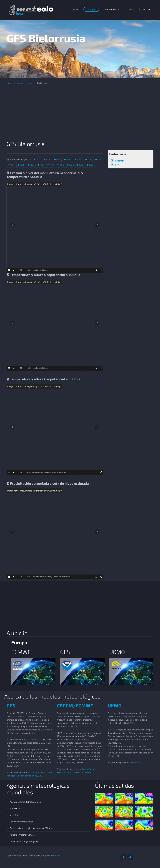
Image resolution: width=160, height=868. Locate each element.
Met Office (137, 762)
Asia (131, 9)
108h (22, 165)
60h (79, 159)
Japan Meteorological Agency (24, 841)
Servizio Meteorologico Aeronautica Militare (31, 828)
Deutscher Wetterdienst (21, 822)
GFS (30, 83)
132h (42, 165)
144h (52, 165)
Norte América (112, 9)
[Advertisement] (82, 114)
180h (81, 165)
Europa (91, 9)
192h (91, 165)
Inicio (75, 9)
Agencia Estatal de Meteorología (26, 802)
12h (37, 159)
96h (12, 165)
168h (71, 165)
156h (61, 165)
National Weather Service (22, 835)
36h (58, 159)
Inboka (57, 856)
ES (149, 9)
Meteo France (16, 808)
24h (47, 159)
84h (99, 159)
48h (68, 159)
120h (32, 165)
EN (144, 9)
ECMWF (120, 161)
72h (89, 159)
